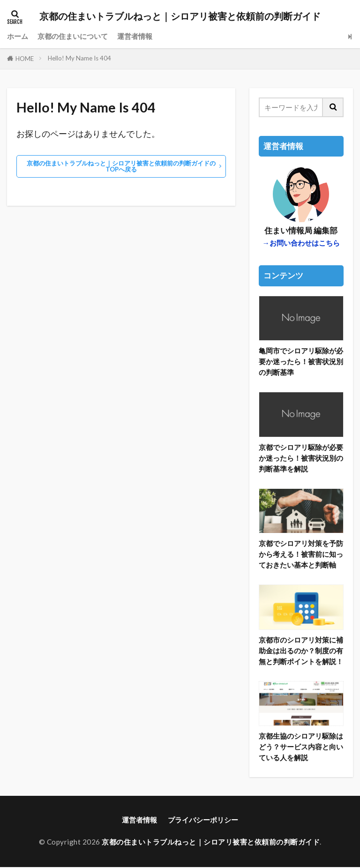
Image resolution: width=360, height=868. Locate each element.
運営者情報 (135, 36)
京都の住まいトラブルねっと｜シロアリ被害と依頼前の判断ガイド (180, 16)
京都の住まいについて (73, 36)
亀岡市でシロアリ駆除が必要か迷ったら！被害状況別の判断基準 (301, 361)
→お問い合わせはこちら (301, 243)
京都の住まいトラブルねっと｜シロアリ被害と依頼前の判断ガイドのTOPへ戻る (121, 166)
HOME (25, 59)
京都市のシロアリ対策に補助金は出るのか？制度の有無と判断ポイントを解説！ (301, 651)
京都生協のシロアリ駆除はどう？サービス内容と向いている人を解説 (301, 747)
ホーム (18, 36)
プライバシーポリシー (203, 820)
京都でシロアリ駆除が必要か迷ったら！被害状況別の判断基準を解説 (301, 458)
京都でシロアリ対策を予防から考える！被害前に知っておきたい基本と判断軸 (301, 554)
